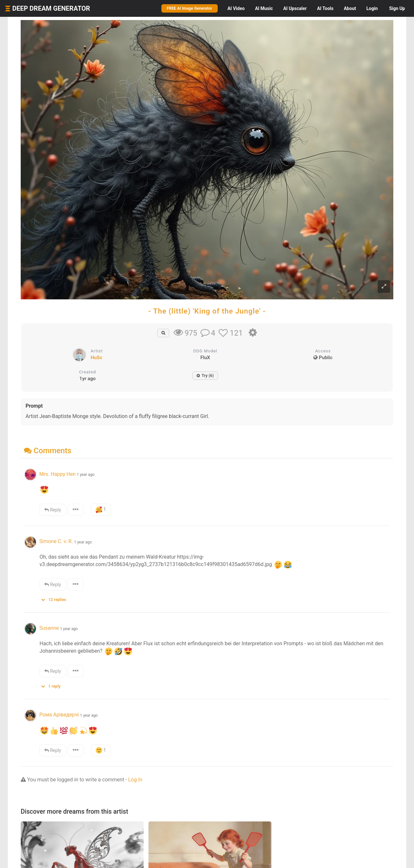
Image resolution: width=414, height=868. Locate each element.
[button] (56, 598)
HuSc (96, 358)
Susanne (49, 628)
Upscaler (295, 8)
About (350, 8)
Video (236, 8)
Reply (53, 510)
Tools (325, 8)
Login (372, 8)
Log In (135, 780)
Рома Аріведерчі (59, 715)
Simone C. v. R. (56, 541)
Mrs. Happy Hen (57, 474)
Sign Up (397, 8)
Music (264, 8)
